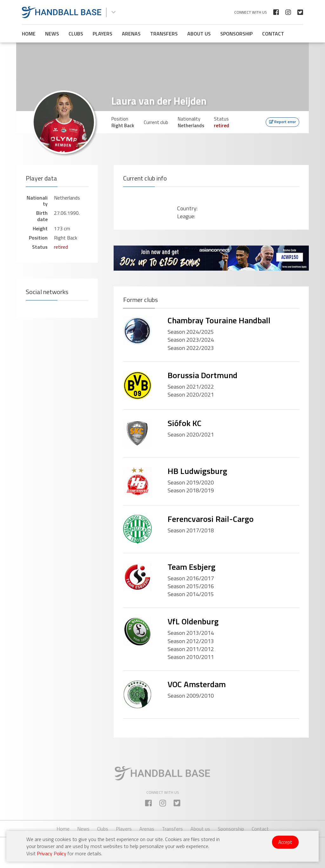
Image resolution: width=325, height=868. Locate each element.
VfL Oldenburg (193, 621)
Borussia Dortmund (202, 375)
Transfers (164, 34)
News (52, 34)
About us (199, 34)
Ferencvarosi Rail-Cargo (211, 519)
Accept (285, 842)
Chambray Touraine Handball (219, 320)
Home (29, 34)
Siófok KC (185, 423)
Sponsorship (236, 34)
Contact (273, 34)
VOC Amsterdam (197, 684)
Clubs (76, 34)
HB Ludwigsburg (197, 471)
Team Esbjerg (192, 567)
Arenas (131, 34)
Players (103, 34)
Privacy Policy (52, 853)
